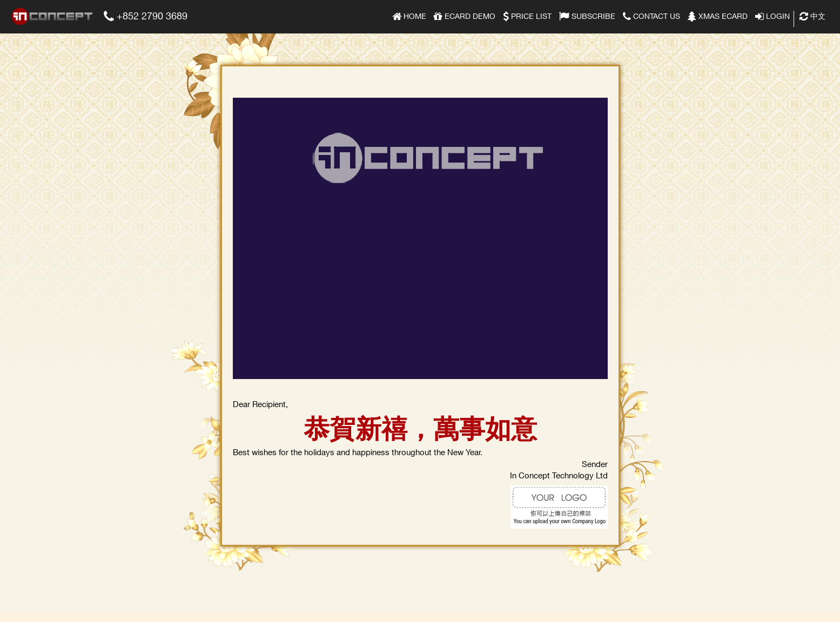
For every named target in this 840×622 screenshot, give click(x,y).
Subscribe (587, 15)
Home (409, 15)
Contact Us (651, 15)
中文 (812, 15)
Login (772, 15)
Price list (527, 15)
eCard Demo (465, 15)
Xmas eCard (718, 15)
